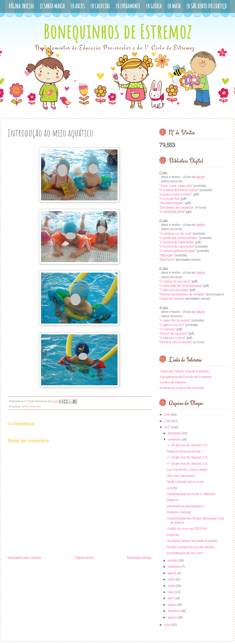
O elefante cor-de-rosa (176, 233)
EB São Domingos (90, 18)
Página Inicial (21, 6)
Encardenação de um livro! (185, 553)
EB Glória (154, 6)
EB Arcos (77, 6)
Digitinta (173, 535)
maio (171, 592)
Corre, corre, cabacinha (176, 186)
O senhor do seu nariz (175, 281)
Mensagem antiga (139, 557)
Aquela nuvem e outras (176, 194)
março (172, 605)
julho (171, 579)
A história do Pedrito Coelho (179, 190)
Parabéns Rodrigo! (179, 512)
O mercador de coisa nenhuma (181, 286)
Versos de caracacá (173, 333)
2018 (167, 421)
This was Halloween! (181, 476)
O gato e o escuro (172, 325)
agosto (172, 573)
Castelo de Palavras (173, 382)
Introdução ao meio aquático (185, 506)
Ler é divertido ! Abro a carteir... (188, 469)
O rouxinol (167, 329)
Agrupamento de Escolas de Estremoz (186, 377)
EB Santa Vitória (124, 18)
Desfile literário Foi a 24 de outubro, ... (192, 547)
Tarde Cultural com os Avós (185, 482)
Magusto (173, 500)
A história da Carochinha (177, 242)
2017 (167, 427)
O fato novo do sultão (174, 290)
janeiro (173, 617)
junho (172, 586)
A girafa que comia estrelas (179, 238)
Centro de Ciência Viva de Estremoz (184, 371)
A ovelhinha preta (172, 212)
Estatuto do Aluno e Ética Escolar (182, 388)
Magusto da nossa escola (184, 451)
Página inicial (84, 557)
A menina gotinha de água (177, 251)
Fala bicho (167, 259)
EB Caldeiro (100, 6)
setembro (174, 567)
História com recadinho (176, 342)
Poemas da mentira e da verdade (182, 294)
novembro (175, 439)
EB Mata (174, 6)
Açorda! (172, 488)
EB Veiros (151, 18)
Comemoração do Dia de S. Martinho (191, 494)
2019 (167, 414)
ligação (200, 177)
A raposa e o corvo (172, 338)
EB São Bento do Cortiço (206, 6)
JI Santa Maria (52, 6)
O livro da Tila (170, 198)
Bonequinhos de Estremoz (117, 31)
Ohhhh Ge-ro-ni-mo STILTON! (187, 528)
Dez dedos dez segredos (177, 207)
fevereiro (174, 611)
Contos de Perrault (172, 298)
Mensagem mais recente (24, 557)
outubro (173, 560)
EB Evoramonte (128, 6)
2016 (167, 625)
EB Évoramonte (31, 406)
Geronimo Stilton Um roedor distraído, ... (194, 541)
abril (171, 598)
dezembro (175, 433)
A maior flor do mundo (175, 320)
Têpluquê (166, 255)
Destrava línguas (172, 203)
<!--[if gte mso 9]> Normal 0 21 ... (189, 445)
